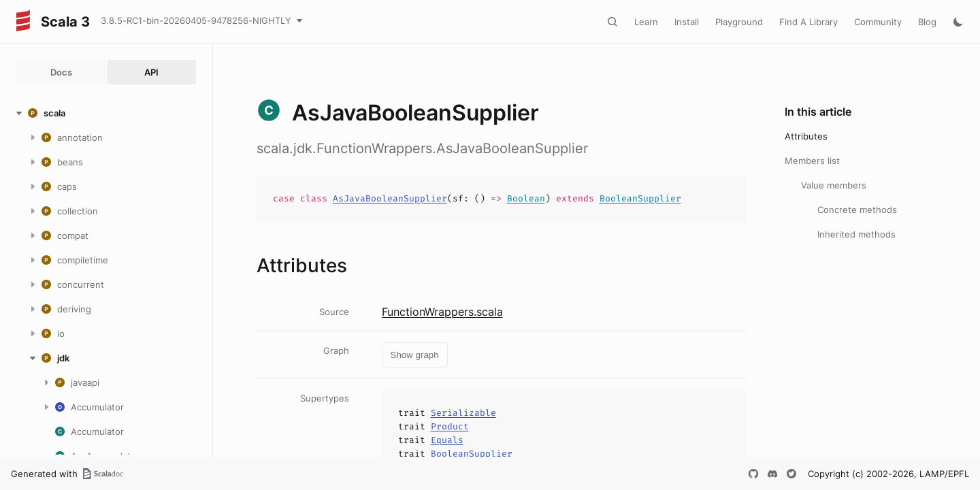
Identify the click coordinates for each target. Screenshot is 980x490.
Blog (927, 22)
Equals (447, 440)
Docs (61, 72)
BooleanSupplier (640, 198)
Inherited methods (856, 234)
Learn (646, 22)
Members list (812, 161)
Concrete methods (857, 210)
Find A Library (808, 22)
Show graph (415, 355)
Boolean (526, 198)
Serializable (463, 413)
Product (450, 426)
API (151, 72)
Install (687, 22)
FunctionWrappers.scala (442, 312)
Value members (834, 185)
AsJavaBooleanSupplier (390, 198)
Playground (739, 22)
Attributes (806, 136)
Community (878, 22)
